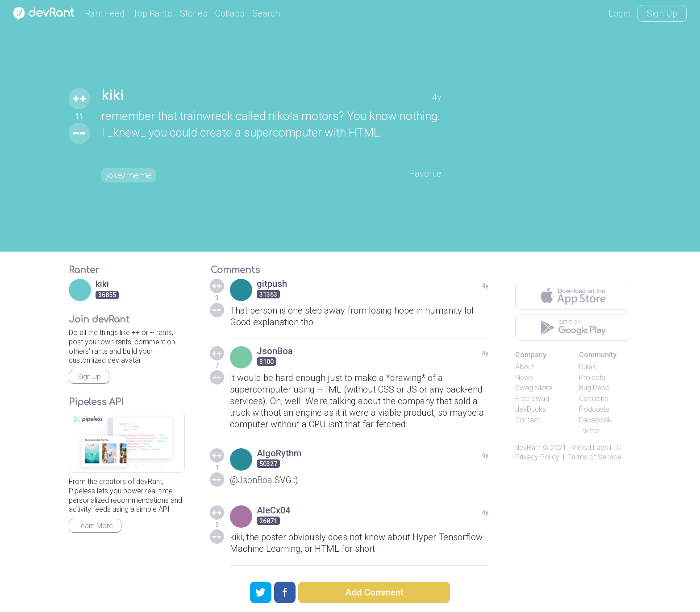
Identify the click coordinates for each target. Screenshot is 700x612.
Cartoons (594, 399)
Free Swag (532, 399)
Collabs (230, 13)
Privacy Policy (537, 457)
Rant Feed (105, 13)
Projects (592, 378)
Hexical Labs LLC (595, 448)
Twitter (590, 431)
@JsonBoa (251, 480)
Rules (587, 367)
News (524, 378)
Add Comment (374, 592)
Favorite (426, 174)
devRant (528, 448)
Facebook (595, 420)
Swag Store (534, 388)
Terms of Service (595, 457)
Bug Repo (594, 388)
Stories (194, 13)
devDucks (531, 409)
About (525, 367)
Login (619, 13)
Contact (528, 420)
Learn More (95, 526)
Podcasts (594, 409)
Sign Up (662, 13)
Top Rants (152, 13)
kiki (112, 96)
